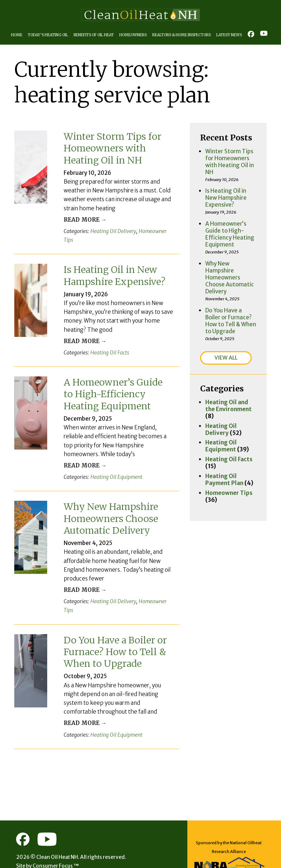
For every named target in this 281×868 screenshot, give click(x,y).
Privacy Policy (35, 852)
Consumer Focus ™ (58, 843)
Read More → (82, 219)
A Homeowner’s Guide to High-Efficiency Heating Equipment (113, 382)
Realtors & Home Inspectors (186, 35)
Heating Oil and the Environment (230, 377)
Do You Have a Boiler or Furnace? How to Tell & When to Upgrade (116, 629)
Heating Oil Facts (105, 341)
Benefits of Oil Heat (96, 35)
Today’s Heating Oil (49, 35)
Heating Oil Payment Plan (224, 441)
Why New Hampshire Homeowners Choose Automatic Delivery (111, 506)
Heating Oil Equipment (111, 465)
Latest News (233, 35)
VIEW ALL (227, 330)
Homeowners (136, 35)
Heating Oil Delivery (108, 230)
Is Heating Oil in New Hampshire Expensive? (115, 265)
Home (18, 35)
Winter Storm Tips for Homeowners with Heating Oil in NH (113, 148)
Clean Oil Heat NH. (60, 834)
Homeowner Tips (149, 230)
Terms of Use (75, 852)
